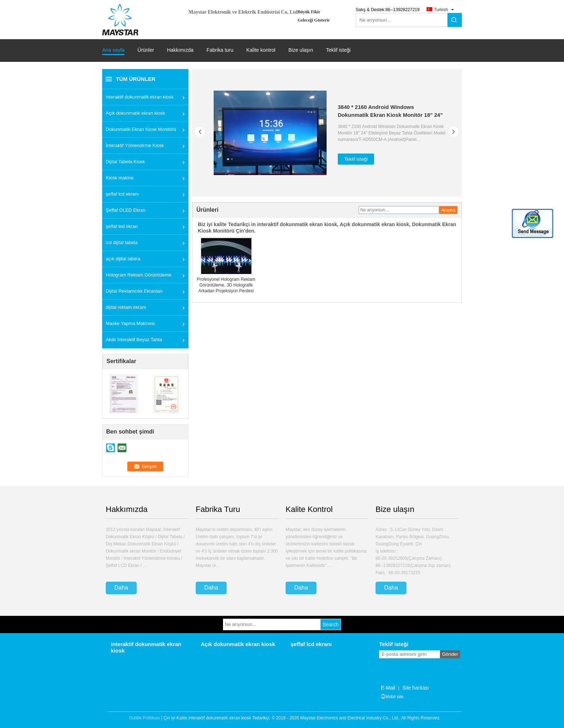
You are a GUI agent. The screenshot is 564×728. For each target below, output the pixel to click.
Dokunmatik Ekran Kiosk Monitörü (141, 129)
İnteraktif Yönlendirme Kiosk (135, 145)
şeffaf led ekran (122, 226)
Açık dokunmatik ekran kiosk (135, 113)
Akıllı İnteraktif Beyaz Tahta (134, 340)
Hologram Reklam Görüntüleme (139, 275)
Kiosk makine (120, 178)
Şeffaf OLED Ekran (126, 210)
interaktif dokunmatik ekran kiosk (140, 97)
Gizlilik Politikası (145, 718)
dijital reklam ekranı (126, 307)
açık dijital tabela (123, 259)
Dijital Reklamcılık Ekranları (134, 291)
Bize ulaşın (301, 50)
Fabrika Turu (218, 509)
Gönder (450, 654)
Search (331, 624)
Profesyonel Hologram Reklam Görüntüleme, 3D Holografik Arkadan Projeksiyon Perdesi (226, 285)
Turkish (441, 10)
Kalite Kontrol (309, 509)
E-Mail (388, 688)
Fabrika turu (220, 50)
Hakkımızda (180, 50)
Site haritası (415, 688)
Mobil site (392, 697)
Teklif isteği (338, 50)
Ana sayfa (113, 50)
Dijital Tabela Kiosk (125, 162)
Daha (121, 588)
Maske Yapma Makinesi (130, 323)
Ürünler (146, 50)
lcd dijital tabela (122, 242)
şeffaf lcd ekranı (122, 194)
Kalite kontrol (261, 50)
